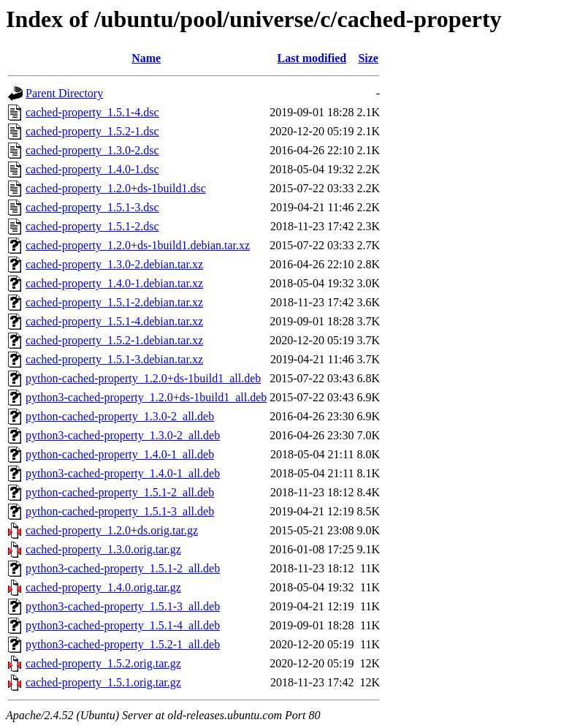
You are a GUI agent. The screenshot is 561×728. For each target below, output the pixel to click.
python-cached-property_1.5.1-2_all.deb (120, 492)
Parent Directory (64, 93)
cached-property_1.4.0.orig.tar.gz (103, 587)
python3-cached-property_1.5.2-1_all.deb (123, 644)
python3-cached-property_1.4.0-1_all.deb (123, 473)
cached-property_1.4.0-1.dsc (92, 169)
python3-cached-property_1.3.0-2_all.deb (123, 435)
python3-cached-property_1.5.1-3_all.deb (123, 606)
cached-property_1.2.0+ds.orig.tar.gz (112, 530)
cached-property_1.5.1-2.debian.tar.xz (114, 302)
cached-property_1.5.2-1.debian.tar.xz (114, 340)
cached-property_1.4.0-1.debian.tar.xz (114, 283)
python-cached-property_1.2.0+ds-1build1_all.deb (143, 378)
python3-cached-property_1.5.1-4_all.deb (123, 625)
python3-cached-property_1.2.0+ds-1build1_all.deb (146, 397)
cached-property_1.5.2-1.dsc (92, 131)
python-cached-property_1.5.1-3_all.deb (120, 511)
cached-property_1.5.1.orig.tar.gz (103, 682)
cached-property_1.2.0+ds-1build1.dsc (116, 188)
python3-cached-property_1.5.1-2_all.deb (123, 568)
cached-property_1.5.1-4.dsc (92, 112)
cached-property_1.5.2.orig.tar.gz (103, 663)
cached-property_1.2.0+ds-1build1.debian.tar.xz (138, 245)
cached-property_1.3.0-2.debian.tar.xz (114, 264)
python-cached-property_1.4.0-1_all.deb (120, 454)
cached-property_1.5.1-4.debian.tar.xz (114, 321)
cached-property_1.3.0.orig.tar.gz (103, 549)
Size (368, 58)
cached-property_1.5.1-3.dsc (92, 207)
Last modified (312, 58)
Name (146, 58)
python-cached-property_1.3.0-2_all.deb (120, 416)
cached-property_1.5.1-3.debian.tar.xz (114, 359)
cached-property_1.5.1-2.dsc (92, 226)
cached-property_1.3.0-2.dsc (92, 150)
